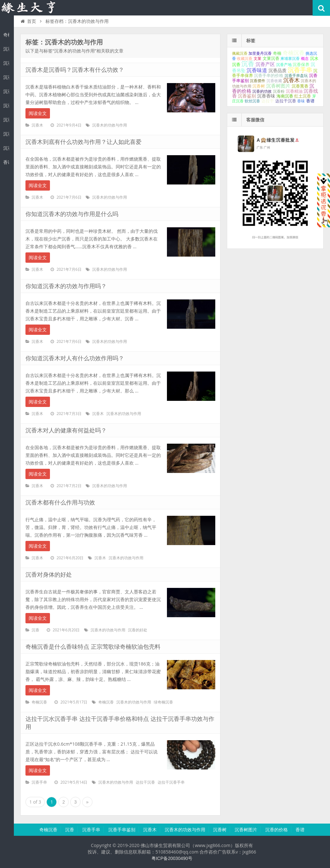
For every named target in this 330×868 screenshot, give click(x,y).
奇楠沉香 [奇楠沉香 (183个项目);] (294, 53)
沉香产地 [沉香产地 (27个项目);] (284, 65)
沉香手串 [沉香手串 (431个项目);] (300, 70)
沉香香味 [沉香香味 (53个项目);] (266, 96)
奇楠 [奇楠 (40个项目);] (277, 53)
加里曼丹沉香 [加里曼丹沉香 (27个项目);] (260, 53)
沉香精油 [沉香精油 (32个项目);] (294, 91)
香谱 (6, 162)
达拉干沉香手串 (171, 782)
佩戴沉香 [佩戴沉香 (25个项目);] (240, 53)
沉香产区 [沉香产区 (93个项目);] (265, 64)
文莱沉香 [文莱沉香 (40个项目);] (271, 58)
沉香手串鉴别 (6, 77)
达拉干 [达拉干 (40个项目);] (268, 101)
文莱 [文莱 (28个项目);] (257, 59)
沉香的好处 (138, 630)
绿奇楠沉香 (163, 702)
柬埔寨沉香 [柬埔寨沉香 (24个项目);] (290, 59)
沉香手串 (6, 63)
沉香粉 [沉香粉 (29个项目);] (279, 91)
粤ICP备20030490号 (172, 858)
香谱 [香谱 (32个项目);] (310, 101)
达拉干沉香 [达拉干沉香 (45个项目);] (286, 101)
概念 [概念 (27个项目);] (305, 59)
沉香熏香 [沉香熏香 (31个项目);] (300, 86)
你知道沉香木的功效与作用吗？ (66, 286)
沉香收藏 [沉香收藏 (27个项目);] (274, 81)
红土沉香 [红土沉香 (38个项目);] (303, 96)
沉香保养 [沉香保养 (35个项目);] (301, 65)
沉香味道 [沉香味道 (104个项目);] (257, 70)
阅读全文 (38, 113)
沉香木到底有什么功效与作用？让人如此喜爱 (83, 142)
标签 (251, 41)
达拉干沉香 (145, 782)
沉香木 (6, 91)
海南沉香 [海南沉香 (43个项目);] (285, 96)
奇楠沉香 (6, 35)
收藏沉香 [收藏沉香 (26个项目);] (245, 59)
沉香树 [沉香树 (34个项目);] (259, 86)
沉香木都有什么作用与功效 (60, 503)
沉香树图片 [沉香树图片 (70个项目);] (278, 86)
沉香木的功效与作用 (6, 106)
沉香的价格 (6, 148)
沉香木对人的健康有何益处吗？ (66, 430)
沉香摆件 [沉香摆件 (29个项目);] (257, 81)
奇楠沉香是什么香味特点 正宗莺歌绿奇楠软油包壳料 (93, 647)
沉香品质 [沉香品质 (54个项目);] (277, 71)
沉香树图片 (6, 134)
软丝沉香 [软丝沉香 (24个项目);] (252, 101)
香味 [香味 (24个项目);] (301, 101)
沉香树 (6, 120)
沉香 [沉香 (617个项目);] (248, 64)
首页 (28, 21)
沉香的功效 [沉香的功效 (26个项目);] (262, 91)
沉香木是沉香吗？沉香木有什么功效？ (75, 70)
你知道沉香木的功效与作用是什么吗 (72, 214)
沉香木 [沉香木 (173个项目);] (291, 80)
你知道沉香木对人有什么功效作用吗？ (75, 358)
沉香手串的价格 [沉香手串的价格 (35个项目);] (269, 75)
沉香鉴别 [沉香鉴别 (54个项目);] (247, 96)
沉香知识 (29, 8)
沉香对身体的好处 (49, 575)
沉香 (6, 49)
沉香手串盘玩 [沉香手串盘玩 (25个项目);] (296, 76)
